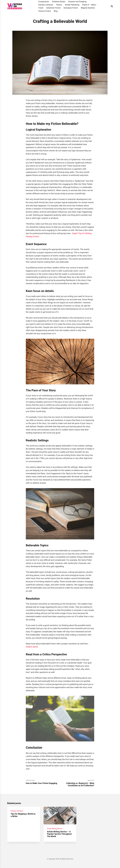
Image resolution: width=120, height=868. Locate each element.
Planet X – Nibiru (89, 5)
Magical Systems (88, 8)
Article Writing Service (55, 829)
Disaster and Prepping (77, 2)
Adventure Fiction (53, 8)
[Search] (112, 6)
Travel (41, 8)
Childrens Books (59, 2)
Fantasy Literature (46, 5)
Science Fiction (45, 11)
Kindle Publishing (72, 5)
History (59, 5)
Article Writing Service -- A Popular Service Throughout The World (59, 834)
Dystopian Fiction (71, 8)
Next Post (77, 783)
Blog (56, 11)
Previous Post (43, 782)
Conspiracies (44, 2)
